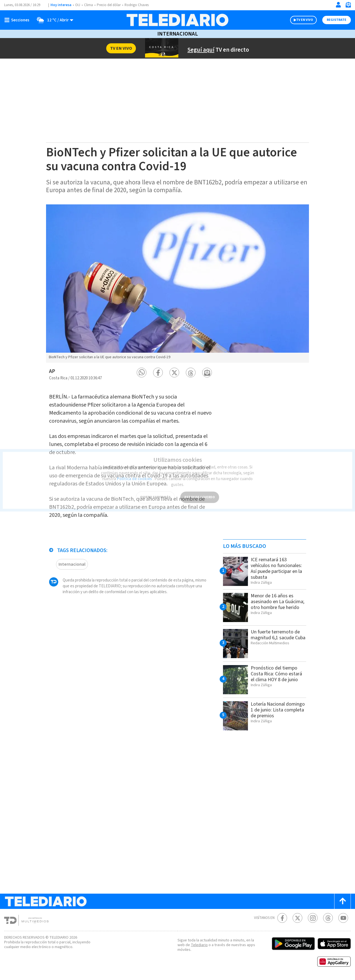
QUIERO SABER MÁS (155, 493)
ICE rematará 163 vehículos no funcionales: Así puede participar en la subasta (276, 568)
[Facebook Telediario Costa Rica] (282, 918)
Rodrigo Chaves (137, 5)
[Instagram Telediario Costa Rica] (313, 918)
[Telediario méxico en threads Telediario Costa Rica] (328, 918)
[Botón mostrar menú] (18, 20)
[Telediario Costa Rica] (177, 20)
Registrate (337, 20)
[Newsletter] (348, 6)
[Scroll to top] (343, 901)
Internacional (178, 34)
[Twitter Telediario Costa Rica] (297, 918)
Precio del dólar (109, 5)
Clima (88, 5)
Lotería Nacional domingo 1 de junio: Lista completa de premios (278, 710)
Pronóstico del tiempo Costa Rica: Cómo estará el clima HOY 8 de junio (276, 674)
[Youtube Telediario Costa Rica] (343, 918)
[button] (142, 373)
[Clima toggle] (53, 20)
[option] (177, 284)
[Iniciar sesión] (338, 5)
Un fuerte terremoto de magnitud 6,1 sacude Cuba (278, 635)
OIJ (78, 5)
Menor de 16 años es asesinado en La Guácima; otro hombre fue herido (277, 602)
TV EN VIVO (305, 20)
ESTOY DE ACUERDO (200, 493)
